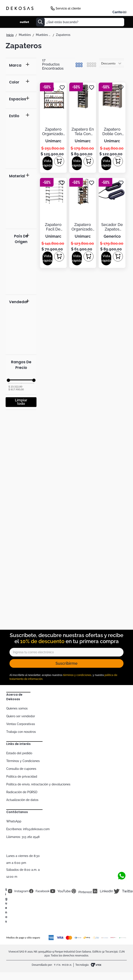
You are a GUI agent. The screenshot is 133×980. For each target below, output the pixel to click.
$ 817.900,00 (16, 389)
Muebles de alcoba (43, 35)
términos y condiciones (77, 675)
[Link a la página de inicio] (10, 35)
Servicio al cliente (68, 8)
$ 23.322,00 (15, 387)
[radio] (79, 65)
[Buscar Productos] (40, 22)
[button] (21, 66)
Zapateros (63, 35)
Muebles (25, 35)
